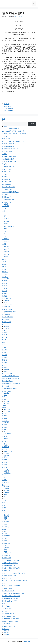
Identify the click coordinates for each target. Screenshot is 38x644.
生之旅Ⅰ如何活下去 (8, 317)
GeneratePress (27, 642)
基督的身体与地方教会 (9, 167)
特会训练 (7, 491)
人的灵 (4, 500)
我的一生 (5, 583)
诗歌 (4, 485)
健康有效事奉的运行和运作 (10, 149)
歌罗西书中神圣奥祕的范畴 (10, 598)
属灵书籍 (5, 283)
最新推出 (7, 455)
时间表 (6, 445)
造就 (5, 551)
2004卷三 (5, 264)
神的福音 (5, 611)
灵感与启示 (7, 473)
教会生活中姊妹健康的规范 (10, 389)
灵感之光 (5, 480)
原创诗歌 (7, 328)
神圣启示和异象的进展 (9, 616)
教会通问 (5, 221)
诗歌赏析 (5, 249)
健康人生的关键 (7, 558)
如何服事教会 (6, 179)
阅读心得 (7, 631)
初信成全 (7, 326)
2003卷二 (5, 262)
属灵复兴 (5, 416)
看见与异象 (5, 482)
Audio (4, 405)
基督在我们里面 (9, 109)
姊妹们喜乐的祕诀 (7, 381)
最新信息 (5, 462)
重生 (4, 324)
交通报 (6, 204)
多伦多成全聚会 (7, 172)
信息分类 (7, 279)
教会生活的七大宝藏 (8, 591)
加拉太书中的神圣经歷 (9, 565)
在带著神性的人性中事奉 (9, 156)
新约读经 (5, 533)
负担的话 (5, 254)
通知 (5, 549)
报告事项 (7, 370)
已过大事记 (5, 447)
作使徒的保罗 (6, 139)
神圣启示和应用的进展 (9, 614)
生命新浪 (7, 493)
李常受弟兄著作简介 (9, 226)
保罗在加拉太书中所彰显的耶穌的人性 (13, 141)
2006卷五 (5, 269)
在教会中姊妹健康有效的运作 (11, 376)
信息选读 (5, 206)
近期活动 (5, 449)
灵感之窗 (5, 257)
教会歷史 (5, 219)
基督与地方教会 (7, 169)
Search (4, 121)
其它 (4, 345)
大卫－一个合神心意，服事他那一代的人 (14, 573)
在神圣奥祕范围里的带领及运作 (11, 162)
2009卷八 (5, 277)
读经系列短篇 (6, 543)
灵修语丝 (5, 430)
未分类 (6, 469)
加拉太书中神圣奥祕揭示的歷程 (11, 568)
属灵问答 (5, 216)
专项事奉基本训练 (7, 182)
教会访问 (7, 443)
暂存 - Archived (9, 451)
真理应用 (5, 357)
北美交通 (5, 154)
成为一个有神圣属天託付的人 (11, 192)
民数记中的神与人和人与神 (10, 601)
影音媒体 (7, 403)
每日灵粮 (5, 427)
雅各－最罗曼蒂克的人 (9, 626)
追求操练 (5, 365)
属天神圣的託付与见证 (9, 187)
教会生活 (5, 347)
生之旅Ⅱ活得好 (6, 314)
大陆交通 (5, 174)
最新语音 (5, 467)
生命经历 (5, 355)
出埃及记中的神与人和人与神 (11, 560)
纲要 (5, 512)
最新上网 (5, 460)
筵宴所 (4, 399)
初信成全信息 (6, 307)
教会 (5, 432)
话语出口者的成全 (7, 202)
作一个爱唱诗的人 (9, 111)
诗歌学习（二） (7, 529)
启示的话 (5, 475)
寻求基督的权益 (7, 184)
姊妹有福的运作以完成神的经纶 (11, 383)
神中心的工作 (6, 606)
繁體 (4, 119)
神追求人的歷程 (7, 322)
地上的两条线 (6, 571)
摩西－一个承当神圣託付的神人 (11, 586)
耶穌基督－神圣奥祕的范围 (10, 621)
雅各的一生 (5, 629)
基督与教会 (5, 436)
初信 (4, 208)
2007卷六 (5, 272)
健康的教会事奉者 (7, 151)
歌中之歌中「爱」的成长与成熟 (11, 596)
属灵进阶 (5, 418)
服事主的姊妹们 (7, 391)
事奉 (5, 127)
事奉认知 (5, 332)
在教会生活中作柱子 (8, 159)
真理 (4, 234)
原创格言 (5, 425)
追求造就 (7, 547)
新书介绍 (5, 457)
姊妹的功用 (5, 386)
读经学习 (5, 541)
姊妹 (4, 211)
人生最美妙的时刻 (7, 304)
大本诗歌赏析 (6, 522)
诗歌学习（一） (7, 527)
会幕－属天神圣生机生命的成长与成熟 (13, 593)
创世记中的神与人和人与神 (10, 563)
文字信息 (5, 288)
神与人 (4, 508)
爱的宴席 (7, 487)
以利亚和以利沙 (7, 555)
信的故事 (7, 300)
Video (4, 408)
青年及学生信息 (7, 298)
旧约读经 (5, 538)
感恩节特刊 (7, 409)
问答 (5, 330)
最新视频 (5, 465)
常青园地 (7, 401)
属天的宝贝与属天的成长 (9, 576)
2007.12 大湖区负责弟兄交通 (11, 129)
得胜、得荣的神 (7, 578)
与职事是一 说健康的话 (9, 200)
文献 (4, 397)
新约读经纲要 (6, 536)
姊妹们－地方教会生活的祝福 (11, 378)
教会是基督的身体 (7, 588)
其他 (4, 342)
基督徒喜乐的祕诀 (7, 309)
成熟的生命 (5, 421)
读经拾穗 (5, 252)
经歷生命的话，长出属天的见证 (11, 619)
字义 (4, 214)
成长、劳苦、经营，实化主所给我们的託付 (14, 581)
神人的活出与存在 (7, 609)
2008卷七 (5, 274)
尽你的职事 (8, 106)
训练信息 (7, 104)
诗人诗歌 (5, 246)
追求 (5, 545)
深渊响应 (5, 229)
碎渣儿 (4, 604)
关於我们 (7, 633)
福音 (4, 236)
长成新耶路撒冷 (7, 624)
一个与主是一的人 (7, 553)
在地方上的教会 (7, 434)
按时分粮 (7, 423)
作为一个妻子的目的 (8, 373)
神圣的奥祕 (5, 319)
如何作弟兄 (5, 177)
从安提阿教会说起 (7, 189)
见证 (4, 244)
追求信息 (5, 296)
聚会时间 (7, 514)
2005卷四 (5, 267)
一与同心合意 (6, 136)
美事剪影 (5, 239)
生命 (4, 231)
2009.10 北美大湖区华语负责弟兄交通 (13, 131)
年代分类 (5, 286)
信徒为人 (5, 337)
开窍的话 (5, 477)
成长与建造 (7, 411)
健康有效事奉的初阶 (8, 144)
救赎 (4, 505)
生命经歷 (5, 352)
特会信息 (5, 291)
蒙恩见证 (7, 516)
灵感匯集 (7, 635)
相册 (5, 496)
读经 (5, 531)
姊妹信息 (5, 281)
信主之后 (5, 413)
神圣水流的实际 (7, 197)
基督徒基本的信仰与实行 (9, 312)
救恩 (4, 503)
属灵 (5, 395)
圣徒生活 (5, 241)
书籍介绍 (7, 453)
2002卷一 (5, 259)
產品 (5, 494)
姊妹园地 (7, 393)
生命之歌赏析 (6, 524)
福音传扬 (5, 360)
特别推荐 (7, 489)
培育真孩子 (5, 164)
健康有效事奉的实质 (8, 146)
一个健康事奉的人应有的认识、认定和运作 (14, 134)
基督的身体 (5, 439)
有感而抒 (5, 224)
